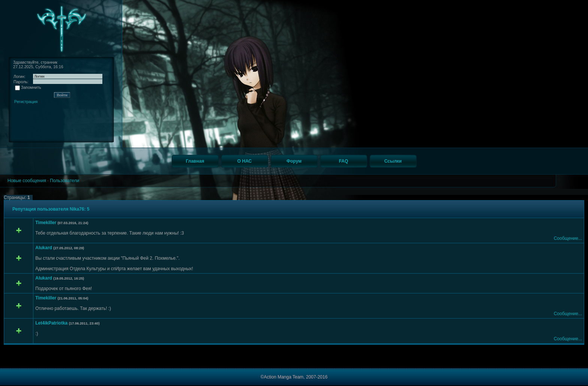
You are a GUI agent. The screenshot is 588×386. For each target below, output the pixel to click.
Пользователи (64, 181)
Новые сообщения (27, 181)
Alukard (44, 248)
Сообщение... (568, 238)
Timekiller (46, 223)
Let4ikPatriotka (51, 323)
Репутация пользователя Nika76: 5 (51, 209)
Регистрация (26, 102)
